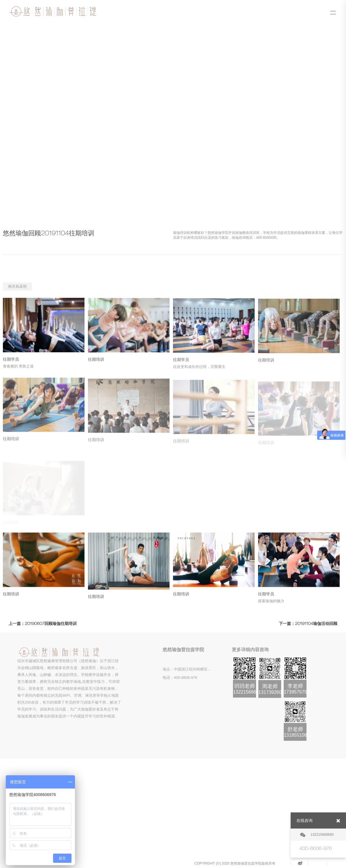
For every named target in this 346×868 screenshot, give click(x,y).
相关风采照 (17, 286)
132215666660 (317, 835)
